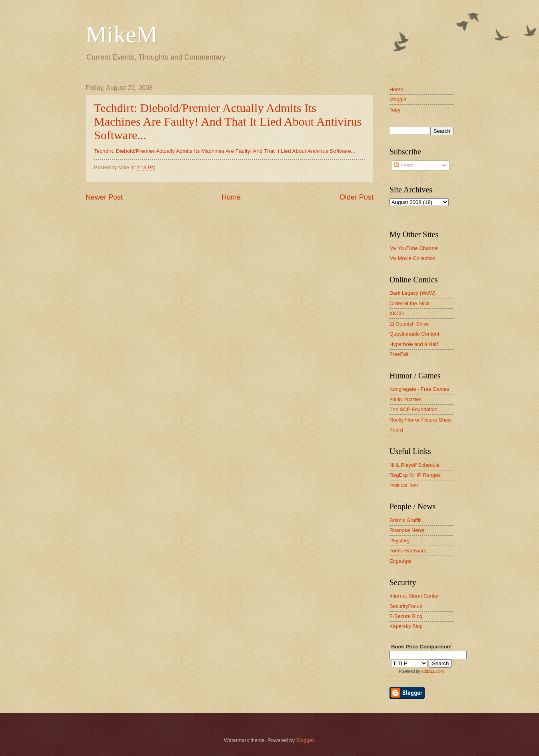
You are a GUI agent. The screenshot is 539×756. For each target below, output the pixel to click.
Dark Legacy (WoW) (413, 293)
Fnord (396, 430)
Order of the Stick (409, 303)
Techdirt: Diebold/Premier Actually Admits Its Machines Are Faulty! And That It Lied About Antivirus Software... (228, 121)
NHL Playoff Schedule (414, 465)
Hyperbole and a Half (414, 344)
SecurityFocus (406, 606)
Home (231, 197)
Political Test (404, 485)
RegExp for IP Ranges (415, 475)
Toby (395, 110)
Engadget (400, 561)
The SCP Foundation (413, 409)
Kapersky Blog (406, 626)
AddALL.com (432, 671)
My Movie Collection (412, 258)
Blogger (305, 740)
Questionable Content (414, 334)
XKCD (397, 313)
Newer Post (104, 197)
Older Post (356, 197)
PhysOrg (399, 541)
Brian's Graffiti (405, 520)
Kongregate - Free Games (419, 389)
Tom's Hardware (408, 551)
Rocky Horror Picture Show (420, 420)
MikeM (122, 34)
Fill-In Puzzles (405, 399)
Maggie (398, 99)
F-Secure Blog (406, 616)
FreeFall (399, 354)
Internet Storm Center (414, 596)
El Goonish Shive (409, 324)
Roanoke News (407, 530)
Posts (403, 165)
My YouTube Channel (414, 248)
